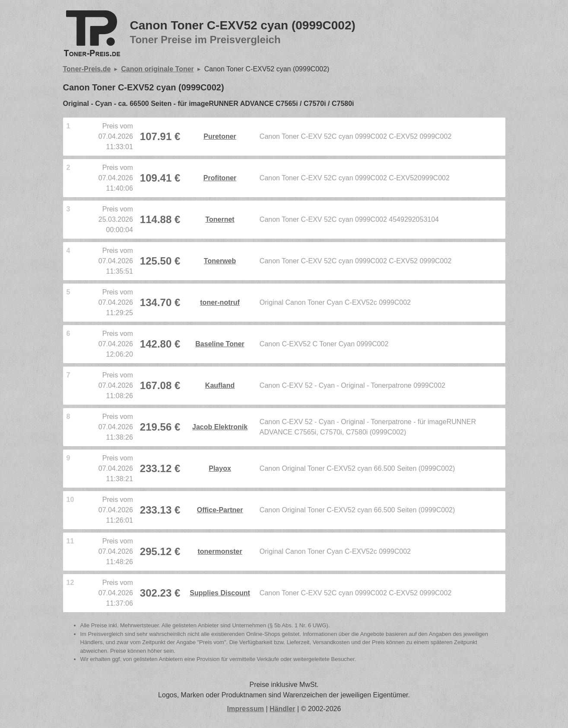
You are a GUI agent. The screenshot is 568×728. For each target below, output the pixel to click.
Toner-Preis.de (87, 69)
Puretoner (220, 136)
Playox (220, 468)
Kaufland (220, 385)
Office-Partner (220, 510)
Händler (282, 709)
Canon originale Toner (157, 69)
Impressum (246, 709)
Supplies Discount (220, 593)
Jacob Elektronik (220, 427)
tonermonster (220, 551)
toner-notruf (220, 302)
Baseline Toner (220, 344)
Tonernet (220, 219)
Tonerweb (220, 261)
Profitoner (220, 178)
